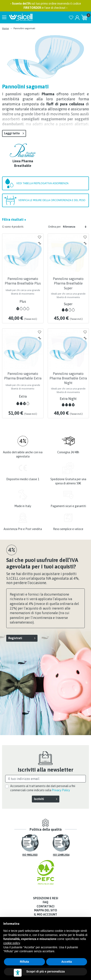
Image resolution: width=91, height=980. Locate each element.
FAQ (45, 902)
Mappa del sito (46, 910)
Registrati (15, 638)
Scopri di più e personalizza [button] (45, 971)
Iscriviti (39, 799)
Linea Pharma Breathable (23, 163)
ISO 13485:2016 (61, 855)
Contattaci (45, 906)
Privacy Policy (61, 790)
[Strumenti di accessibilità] (18, 973)
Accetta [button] (67, 962)
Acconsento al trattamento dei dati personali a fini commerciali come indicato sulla (43, 788)
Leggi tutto (12, 133)
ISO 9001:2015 (30, 855)
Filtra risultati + (14, 219)
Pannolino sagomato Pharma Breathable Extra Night (68, 378)
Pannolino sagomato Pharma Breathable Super (68, 283)
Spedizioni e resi (46, 898)
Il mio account (45, 914)
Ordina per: (55, 227)
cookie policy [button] (12, 943)
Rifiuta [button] (24, 962)
